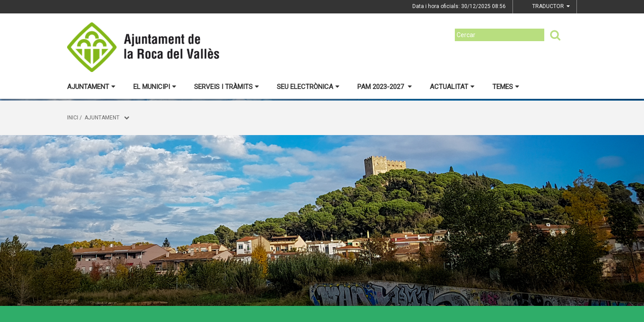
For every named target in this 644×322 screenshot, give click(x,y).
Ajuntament (91, 87)
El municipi (155, 87)
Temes (506, 87)
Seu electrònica (308, 87)
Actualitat (452, 87)
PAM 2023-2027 (385, 87)
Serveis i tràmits (227, 87)
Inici (73, 118)
